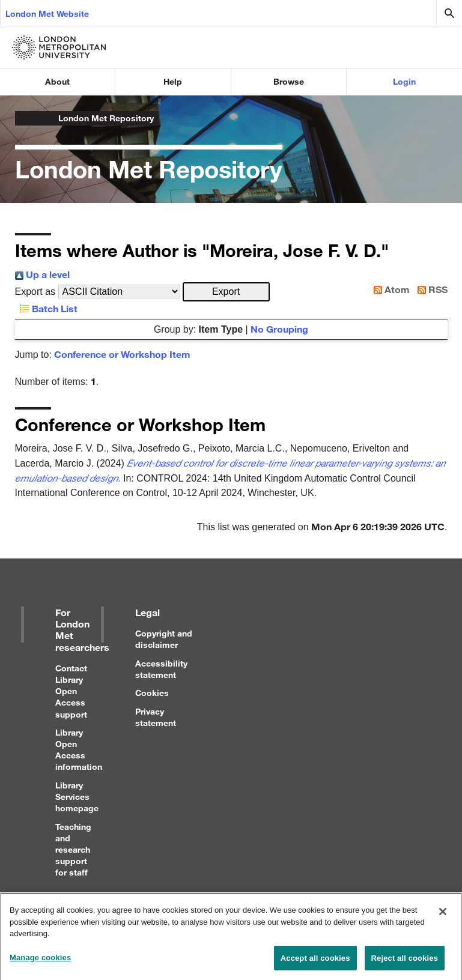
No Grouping (279, 329)
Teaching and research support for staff (73, 850)
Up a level (42, 274)
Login (404, 81)
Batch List (46, 308)
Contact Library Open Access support (71, 691)
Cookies (152, 693)
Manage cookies (40, 961)
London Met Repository (106, 118)
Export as (35, 292)
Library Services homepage (77, 797)
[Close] (443, 915)
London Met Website (47, 14)
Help (173, 81)
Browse (289, 81)
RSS (430, 289)
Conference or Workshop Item (122, 354)
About (57, 81)
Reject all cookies (405, 962)
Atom (389, 289)
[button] (226, 292)
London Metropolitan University (25, 118)
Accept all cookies (315, 962)
